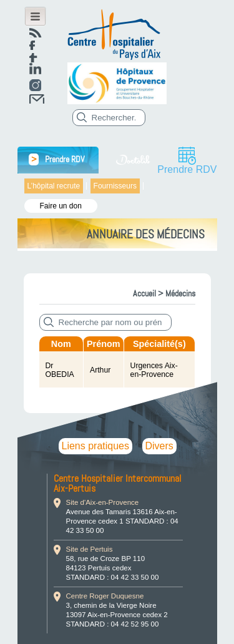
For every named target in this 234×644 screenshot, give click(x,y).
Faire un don (61, 206)
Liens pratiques (96, 446)
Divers (159, 446)
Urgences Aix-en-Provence (154, 370)
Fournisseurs (115, 186)
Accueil (144, 293)
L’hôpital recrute (54, 186)
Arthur (100, 370)
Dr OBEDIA (60, 370)
